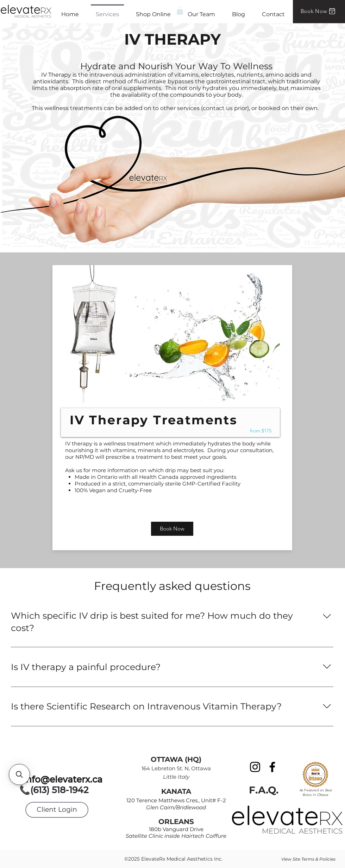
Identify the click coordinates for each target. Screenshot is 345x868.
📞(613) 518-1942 (58, 790)
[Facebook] (272, 767)
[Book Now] (319, 11)
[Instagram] (255, 767)
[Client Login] (57, 810)
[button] (180, 11)
